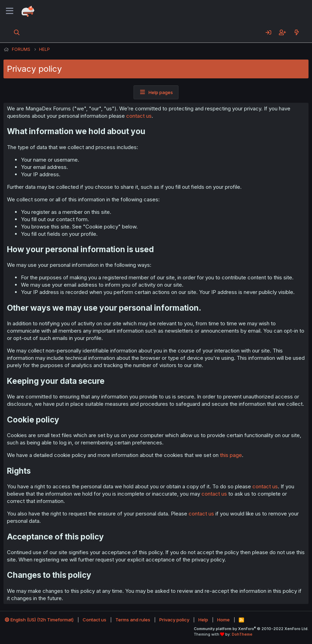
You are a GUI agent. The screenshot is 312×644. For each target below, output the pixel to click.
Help (203, 620)
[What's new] (296, 32)
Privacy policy (174, 620)
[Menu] (10, 11)
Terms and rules (133, 620)
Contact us (94, 620)
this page (231, 455)
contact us (139, 116)
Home (223, 620)
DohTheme (242, 634)
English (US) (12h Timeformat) (39, 620)
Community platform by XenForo (251, 629)
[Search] (17, 32)
